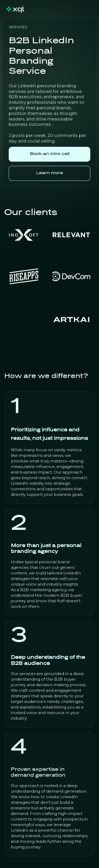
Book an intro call (50, 154)
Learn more (50, 173)
